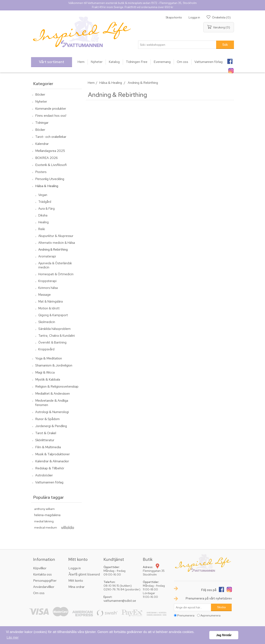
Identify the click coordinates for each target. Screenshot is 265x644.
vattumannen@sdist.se (120, 601)
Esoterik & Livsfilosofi (51, 165)
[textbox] (177, 45)
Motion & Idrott (49, 308)
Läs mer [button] (13, 637)
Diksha (43, 215)
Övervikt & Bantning (52, 342)
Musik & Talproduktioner (52, 454)
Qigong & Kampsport (53, 315)
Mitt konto (76, 581)
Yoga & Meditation (49, 358)
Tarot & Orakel (46, 433)
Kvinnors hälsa (48, 288)
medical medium (46, 527)
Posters (41, 172)
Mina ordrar (76, 587)
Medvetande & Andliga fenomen (52, 403)
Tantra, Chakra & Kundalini (57, 336)
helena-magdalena (47, 515)
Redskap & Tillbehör (50, 468)
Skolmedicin (47, 322)
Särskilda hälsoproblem (54, 329)
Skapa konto (174, 17)
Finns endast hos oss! (51, 116)
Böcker (40, 94)
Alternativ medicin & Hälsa (57, 243)
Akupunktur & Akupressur (56, 236)
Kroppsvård (46, 349)
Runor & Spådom (47, 419)
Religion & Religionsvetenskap (57, 386)
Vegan (43, 195)
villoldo (68, 527)
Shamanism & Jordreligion (54, 365)
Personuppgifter (45, 581)
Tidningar (42, 123)
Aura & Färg (46, 209)
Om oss (39, 593)
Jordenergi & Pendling (51, 426)
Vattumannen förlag (49, 482)
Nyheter (41, 102)
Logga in (194, 17)
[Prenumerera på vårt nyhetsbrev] (193, 607)
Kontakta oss (42, 574)
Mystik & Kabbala (48, 379)
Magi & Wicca (45, 372)
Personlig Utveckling (50, 179)
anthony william (44, 509)
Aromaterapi (47, 256)
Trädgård (45, 202)
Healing (43, 222)
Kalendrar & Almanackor (52, 461)
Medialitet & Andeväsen (52, 393)
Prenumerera (186, 615)
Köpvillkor (40, 568)
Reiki (42, 229)
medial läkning (44, 521)
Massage (45, 295)
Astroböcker (44, 475)
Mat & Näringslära (51, 302)
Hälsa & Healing (47, 186)
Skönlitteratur (45, 440)
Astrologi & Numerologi (52, 412)
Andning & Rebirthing (53, 250)
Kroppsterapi (47, 281)
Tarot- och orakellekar (51, 137)
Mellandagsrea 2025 (50, 151)
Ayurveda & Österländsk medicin (55, 265)
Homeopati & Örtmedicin (56, 274)
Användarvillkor (44, 587)
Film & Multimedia (48, 447)
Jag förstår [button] (224, 635)
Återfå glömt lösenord (84, 574)
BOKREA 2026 (46, 158)
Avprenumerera (210, 615)
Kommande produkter (51, 109)
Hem (91, 83)
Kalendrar (42, 144)
